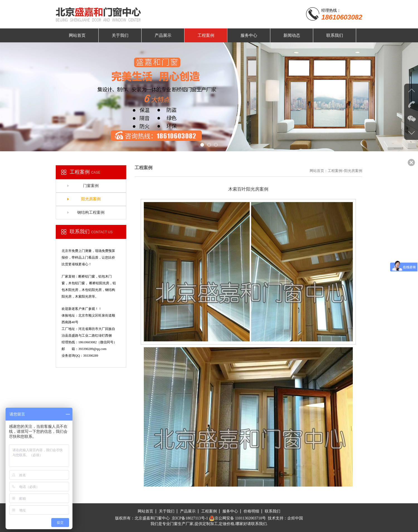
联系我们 (335, 35)
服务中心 (249, 35)
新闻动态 (292, 35)
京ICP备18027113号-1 (190, 518)
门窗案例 (91, 186)
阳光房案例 (91, 199)
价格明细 (251, 511)
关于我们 (120, 35)
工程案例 (206, 35)
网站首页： (319, 171)
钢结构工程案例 (91, 212)
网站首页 (77, 35)
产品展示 (163, 35)
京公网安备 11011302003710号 (237, 518)
